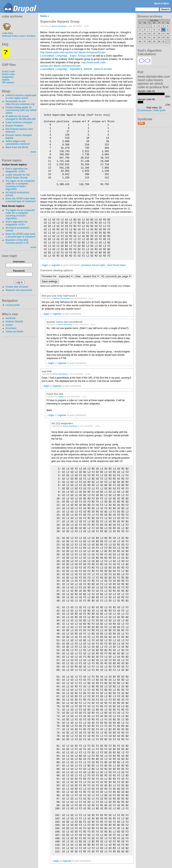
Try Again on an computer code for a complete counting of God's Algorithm (20, 185)
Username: (19, 262)
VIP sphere (8, 82)
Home (44, 16)
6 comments (145, 110)
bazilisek (10, 318)
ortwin (9, 325)
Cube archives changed (19, 122)
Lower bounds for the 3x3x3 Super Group (18, 176)
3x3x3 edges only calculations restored (17, 143)
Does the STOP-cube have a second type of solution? (21, 200)
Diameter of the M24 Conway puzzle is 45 (17, 241)
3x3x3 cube (8, 74)
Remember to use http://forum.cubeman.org (20, 103)
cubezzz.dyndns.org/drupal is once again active (21, 97)
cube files (7, 32)
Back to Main (162, 4)
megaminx (8, 77)
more (33, 152)
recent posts (13, 305)
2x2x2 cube (8, 71)
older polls (159, 110)
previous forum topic (93, 265)
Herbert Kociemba (62, 298)
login (45, 265)
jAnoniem (11, 328)
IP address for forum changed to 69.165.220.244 (20, 118)
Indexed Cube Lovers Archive (19, 36)
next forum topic (116, 265)
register (56, 265)
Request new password (19, 290)
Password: (19, 271)
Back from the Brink (17, 147)
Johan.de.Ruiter (15, 332)
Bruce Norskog (59, 26)
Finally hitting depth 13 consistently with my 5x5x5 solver (21, 110)
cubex (61, 396)
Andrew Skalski (14, 322)
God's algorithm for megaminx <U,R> (16, 170)
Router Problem (14, 126)
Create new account (17, 287)
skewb (6, 80)
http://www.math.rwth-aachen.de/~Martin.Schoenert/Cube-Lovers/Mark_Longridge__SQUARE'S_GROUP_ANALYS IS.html (76, 66)
